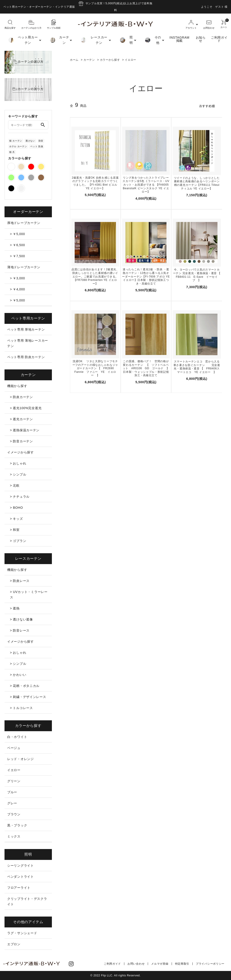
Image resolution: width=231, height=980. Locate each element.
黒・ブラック (17, 825)
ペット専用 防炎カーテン (26, 357)
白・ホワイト (17, 737)
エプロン (14, 944)
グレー (12, 803)
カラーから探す (110, 60)
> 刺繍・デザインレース (28, 697)
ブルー (12, 792)
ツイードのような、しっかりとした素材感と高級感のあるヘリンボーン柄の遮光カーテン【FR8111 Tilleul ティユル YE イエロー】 (197, 183)
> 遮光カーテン (21, 419)
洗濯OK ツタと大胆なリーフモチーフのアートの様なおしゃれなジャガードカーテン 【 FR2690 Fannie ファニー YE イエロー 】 (95, 368)
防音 (41, 141)
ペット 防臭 (37, 146)
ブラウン (14, 814)
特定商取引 (182, 964)
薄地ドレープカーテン (24, 267)
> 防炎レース (20, 581)
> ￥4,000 (17, 289)
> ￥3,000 (17, 278)
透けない (30, 141)
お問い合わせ (136, 964)
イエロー (131, 60)
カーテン (89, 60)
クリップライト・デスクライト (27, 901)
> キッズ (16, 519)
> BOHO (16, 508)
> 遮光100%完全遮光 (26, 408)
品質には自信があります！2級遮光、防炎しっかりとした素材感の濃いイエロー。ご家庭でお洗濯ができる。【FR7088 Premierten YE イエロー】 (95, 276)
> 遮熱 (15, 608)
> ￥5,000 (17, 234)
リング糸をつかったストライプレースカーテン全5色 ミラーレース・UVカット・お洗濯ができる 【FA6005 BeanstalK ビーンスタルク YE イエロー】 (146, 185)
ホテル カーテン (18, 146)
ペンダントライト (21, 877)
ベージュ (14, 748)
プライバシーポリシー (210, 964)
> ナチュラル (20, 497)
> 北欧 (15, 485)
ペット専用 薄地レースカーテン (28, 343)
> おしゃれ (18, 463)
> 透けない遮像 (21, 619)
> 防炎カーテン (21, 397)
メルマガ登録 (160, 964)
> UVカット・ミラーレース (29, 595)
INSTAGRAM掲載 (179, 39)
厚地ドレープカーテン (24, 223)
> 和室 (15, 530)
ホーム (74, 60)
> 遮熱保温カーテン (25, 430)
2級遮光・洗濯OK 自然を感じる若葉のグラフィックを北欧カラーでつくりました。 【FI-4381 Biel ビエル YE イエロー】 (95, 183)
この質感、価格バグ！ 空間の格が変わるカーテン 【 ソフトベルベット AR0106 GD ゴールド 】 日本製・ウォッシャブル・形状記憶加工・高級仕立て (146, 368)
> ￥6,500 (17, 245)
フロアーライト (19, 888)
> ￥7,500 (17, 256)
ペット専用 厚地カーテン (26, 329)
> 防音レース (20, 630)
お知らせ (201, 39)
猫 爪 (12, 152)
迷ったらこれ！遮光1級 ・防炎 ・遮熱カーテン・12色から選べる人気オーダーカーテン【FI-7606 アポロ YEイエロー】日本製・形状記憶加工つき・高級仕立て (146, 276)
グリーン (14, 781)
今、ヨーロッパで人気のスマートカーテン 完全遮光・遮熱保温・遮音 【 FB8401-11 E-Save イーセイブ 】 (197, 275)
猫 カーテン (16, 141)
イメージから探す (21, 452)
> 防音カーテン (21, 441)
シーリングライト (21, 866)
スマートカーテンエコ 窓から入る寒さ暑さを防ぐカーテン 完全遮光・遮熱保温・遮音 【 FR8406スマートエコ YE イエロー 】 (197, 367)
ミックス (14, 836)
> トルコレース (21, 708)
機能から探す (17, 386)
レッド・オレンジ (21, 759)
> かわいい (18, 675)
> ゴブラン (18, 541)
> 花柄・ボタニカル (25, 686)
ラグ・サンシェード (22, 933)
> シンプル (18, 474)
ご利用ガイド (219, 39)
